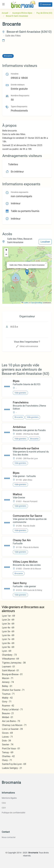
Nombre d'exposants (20, 96)
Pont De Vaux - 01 (11, 749)
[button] (27, 272)
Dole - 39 (6, 741)
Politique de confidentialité (13, 813)
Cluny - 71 (7, 760)
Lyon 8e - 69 (8, 643)
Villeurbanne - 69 (11, 659)
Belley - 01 (7, 686)
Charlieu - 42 (8, 756)
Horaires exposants (20, 192)
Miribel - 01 (8, 717)
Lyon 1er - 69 (8, 616)
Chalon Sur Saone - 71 (13, 690)
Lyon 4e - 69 (8, 628)
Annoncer (45, 4)
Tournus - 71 (8, 694)
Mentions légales (9, 798)
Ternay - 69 (8, 752)
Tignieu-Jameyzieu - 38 (14, 663)
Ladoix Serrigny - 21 (12, 768)
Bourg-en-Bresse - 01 (12, 674)
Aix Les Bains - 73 (11, 721)
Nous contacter (9, 837)
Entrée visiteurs (18, 85)
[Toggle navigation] (3, 4)
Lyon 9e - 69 (8, 647)
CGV (4, 808)
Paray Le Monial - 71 (12, 710)
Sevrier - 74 (8, 745)
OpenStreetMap (37, 303)
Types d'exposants (19, 107)
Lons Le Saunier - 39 (12, 729)
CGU (4, 803)
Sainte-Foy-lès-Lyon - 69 (14, 764)
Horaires (15, 74)
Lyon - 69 (7, 651)
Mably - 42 (7, 698)
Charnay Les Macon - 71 (14, 725)
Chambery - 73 (9, 655)
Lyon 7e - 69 (8, 639)
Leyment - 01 (9, 667)
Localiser (45, 242)
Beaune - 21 (8, 713)
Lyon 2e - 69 (8, 620)
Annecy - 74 (8, 682)
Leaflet (25, 303)
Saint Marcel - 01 (11, 670)
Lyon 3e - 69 (8, 624)
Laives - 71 (7, 737)
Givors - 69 (7, 733)
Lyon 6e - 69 (8, 635)
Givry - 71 (7, 702)
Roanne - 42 (8, 706)
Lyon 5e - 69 (8, 631)
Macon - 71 (8, 678)
